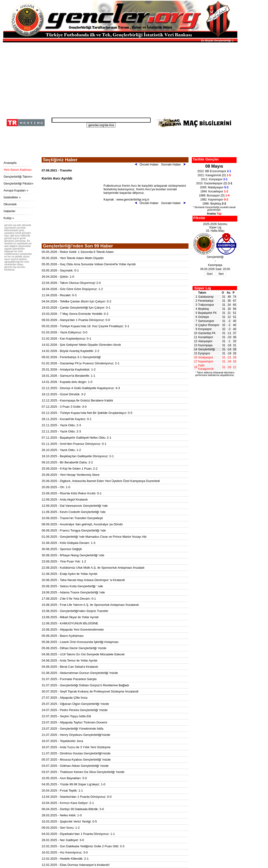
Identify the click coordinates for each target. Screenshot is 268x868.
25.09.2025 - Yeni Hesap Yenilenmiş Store (71, 475)
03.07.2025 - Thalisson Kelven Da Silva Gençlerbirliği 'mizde (83, 772)
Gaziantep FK (207, 333)
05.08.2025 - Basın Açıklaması (63, 636)
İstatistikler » (12, 197)
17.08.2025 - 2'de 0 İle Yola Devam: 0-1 (69, 599)
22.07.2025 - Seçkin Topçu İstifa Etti (66, 716)
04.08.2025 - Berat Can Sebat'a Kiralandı (70, 667)
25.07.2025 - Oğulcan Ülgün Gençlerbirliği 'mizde (75, 704)
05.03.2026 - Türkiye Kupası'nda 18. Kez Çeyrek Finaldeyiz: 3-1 (85, 326)
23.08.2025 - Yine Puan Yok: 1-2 (64, 561)
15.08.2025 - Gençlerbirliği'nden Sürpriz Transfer (75, 611)
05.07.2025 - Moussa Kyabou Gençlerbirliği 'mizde (76, 760)
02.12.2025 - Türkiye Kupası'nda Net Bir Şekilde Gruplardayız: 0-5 (87, 413)
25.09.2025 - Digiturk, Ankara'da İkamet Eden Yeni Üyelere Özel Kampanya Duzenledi (101, 481)
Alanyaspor (205, 341)
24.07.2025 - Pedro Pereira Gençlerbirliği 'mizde (75, 710)
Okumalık (10, 204)
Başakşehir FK (208, 313)
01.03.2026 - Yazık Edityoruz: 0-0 (65, 332)
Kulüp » (9, 218)
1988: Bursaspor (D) (214, 196)
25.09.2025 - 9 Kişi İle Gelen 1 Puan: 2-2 (70, 469)
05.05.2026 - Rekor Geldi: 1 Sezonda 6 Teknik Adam (78, 252)
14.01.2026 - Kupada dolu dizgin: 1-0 (67, 382)
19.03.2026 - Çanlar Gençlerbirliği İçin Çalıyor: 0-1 (76, 308)
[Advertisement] (119, 79)
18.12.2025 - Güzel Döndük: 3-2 (64, 394)
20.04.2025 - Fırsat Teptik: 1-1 (62, 790)
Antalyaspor (206, 357)
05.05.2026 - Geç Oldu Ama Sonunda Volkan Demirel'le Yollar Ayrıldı (89, 264)
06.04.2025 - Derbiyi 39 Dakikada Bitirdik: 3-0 (73, 809)
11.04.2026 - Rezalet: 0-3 (59, 295)
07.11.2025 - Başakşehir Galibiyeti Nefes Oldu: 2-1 (77, 438)
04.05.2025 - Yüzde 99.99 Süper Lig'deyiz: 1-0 (74, 784)
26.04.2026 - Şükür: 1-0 (58, 277)
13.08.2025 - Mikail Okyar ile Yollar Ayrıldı (70, 617)
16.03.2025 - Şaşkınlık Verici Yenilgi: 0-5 (69, 821)
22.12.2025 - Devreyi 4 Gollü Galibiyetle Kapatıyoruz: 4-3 (81, 388)
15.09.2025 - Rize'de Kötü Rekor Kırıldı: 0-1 (72, 493)
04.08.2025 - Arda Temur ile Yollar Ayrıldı (69, 660)
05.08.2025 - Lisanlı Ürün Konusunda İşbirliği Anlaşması (80, 642)
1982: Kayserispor (214, 200)
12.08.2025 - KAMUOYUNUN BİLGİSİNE (70, 623)
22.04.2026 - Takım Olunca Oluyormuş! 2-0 (71, 283)
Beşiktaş (204, 309)
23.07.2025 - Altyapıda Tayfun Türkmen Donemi (74, 722)
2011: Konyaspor (214, 179)
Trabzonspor (206, 305)
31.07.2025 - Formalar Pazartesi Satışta (69, 679)
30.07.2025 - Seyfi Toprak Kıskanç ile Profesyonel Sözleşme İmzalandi (90, 691)
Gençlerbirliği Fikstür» (19, 183)
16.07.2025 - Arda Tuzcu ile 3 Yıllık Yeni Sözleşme (76, 747)
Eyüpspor (204, 353)
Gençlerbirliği (207, 349)
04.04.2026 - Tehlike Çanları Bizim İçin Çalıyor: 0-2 (76, 301)
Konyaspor (205, 329)
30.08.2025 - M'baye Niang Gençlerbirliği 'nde (73, 555)
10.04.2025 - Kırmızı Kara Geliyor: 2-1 (68, 803)
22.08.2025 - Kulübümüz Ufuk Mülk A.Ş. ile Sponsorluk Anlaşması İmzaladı (93, 568)
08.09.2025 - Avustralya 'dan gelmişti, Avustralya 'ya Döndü (82, 524)
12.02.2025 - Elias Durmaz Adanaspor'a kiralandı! (76, 865)
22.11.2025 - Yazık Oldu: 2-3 (61, 425)
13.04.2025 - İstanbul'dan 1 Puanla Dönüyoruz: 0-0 (77, 797)
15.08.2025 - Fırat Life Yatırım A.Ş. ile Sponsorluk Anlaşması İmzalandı (90, 605)
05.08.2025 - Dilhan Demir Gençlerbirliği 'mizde (74, 648)
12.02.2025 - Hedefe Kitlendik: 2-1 (65, 859)
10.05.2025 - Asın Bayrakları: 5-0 (64, 778)
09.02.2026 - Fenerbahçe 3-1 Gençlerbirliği (71, 357)
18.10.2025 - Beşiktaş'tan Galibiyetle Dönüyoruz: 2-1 (78, 456)
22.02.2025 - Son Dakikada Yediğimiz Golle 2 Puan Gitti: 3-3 (83, 846)
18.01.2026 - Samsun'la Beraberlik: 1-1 (68, 376)
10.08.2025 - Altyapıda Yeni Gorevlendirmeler (73, 630)
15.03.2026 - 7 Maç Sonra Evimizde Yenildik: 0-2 (75, 314)
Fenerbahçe (206, 301)
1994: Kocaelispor (214, 191)
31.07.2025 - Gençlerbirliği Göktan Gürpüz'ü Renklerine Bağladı (85, 685)
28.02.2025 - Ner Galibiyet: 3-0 (63, 840)
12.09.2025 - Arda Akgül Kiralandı (65, 499)
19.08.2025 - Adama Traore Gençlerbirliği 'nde (73, 592)
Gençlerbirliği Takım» (18, 177)
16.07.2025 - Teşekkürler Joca (62, 741)
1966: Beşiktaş (214, 204)
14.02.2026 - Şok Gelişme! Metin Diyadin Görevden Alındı (81, 345)
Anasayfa (10, 163)
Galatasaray (206, 297)
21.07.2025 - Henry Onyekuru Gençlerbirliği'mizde (76, 735)
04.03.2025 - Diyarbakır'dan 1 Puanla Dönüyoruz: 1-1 (78, 834)
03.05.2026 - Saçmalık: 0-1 (60, 270)
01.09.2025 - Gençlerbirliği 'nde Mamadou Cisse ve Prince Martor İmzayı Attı (94, 537)
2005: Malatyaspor (214, 187)
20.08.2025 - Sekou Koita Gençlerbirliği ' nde (72, 586)
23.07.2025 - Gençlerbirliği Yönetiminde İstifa (72, 729)
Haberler (10, 211)
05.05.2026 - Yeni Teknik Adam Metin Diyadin (73, 258)
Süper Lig (203, 288)
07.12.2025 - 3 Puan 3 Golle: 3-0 (64, 407)
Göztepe (204, 317)
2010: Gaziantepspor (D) (214, 183)
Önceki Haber (148, 164)
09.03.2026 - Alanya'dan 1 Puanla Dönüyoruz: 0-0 (76, 320)
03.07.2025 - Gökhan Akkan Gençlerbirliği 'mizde (75, 766)
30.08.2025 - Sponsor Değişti (62, 549)
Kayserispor (206, 361)
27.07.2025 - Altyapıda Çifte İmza (65, 698)
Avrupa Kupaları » (16, 190)
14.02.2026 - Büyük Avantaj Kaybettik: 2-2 (70, 351)
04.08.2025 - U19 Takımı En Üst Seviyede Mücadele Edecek (83, 654)
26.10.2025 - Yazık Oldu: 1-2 (61, 450)
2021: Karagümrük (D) (214, 175)
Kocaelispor (206, 337)
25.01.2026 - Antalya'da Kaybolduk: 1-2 (69, 369)
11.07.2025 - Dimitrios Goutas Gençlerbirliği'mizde (76, 753)
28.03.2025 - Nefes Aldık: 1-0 (62, 815)
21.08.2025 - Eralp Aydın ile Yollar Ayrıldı (69, 574)
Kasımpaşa (205, 345)
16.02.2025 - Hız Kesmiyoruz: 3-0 (65, 852)
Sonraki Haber (174, 164)
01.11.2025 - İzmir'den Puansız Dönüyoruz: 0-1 (74, 444)
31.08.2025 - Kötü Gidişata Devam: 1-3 (68, 543)
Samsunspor (206, 321)
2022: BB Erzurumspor (214, 171)
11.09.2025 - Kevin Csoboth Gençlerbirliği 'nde (74, 512)
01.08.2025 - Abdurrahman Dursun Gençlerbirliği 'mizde (80, 673)
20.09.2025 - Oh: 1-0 (56, 487)
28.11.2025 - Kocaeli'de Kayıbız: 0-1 (67, 419)
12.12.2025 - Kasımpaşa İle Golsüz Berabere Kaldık (77, 400)
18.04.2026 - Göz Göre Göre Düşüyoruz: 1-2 (72, 289)
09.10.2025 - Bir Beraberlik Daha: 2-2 (67, 462)
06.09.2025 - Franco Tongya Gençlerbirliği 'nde (74, 530)
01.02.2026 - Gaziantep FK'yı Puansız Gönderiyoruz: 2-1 (81, 363)
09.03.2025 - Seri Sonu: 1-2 (61, 828)
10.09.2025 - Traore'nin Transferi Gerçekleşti (72, 518)
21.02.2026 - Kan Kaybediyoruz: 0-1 (66, 339)
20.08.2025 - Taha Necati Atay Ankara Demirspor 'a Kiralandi (83, 580)
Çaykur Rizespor (209, 325)
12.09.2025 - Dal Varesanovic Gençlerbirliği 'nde (75, 506)
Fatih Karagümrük (206, 367)
